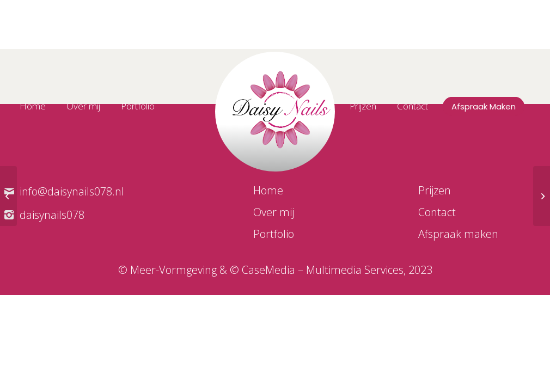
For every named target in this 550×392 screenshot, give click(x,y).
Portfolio (274, 234)
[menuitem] (40, 106)
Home (268, 190)
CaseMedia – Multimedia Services (323, 270)
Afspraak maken (458, 234)
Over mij (274, 212)
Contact (437, 212)
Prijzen (435, 190)
